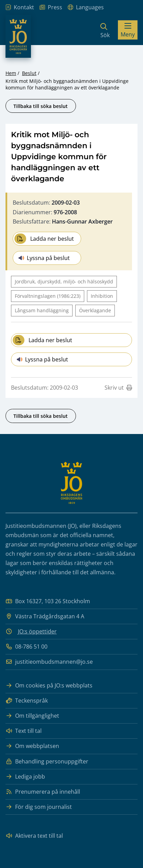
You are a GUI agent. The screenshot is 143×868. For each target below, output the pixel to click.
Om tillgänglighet (32, 716)
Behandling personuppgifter (47, 762)
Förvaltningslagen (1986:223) (48, 296)
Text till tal (24, 731)
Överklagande (95, 310)
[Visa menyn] (128, 30)
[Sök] (105, 30)
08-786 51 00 (26, 647)
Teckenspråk (27, 701)
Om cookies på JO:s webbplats (49, 686)
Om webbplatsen (32, 746)
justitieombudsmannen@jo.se (49, 662)
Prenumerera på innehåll (43, 792)
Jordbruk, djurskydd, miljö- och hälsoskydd (64, 281)
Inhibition (102, 296)
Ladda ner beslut (44, 239)
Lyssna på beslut (44, 258)
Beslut (29, 73)
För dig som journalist (39, 807)
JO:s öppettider (37, 631)
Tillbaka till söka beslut (41, 106)
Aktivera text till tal (34, 836)
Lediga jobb (25, 777)
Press (51, 7)
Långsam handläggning (42, 310)
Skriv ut (118, 388)
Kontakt (20, 7)
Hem (11, 73)
